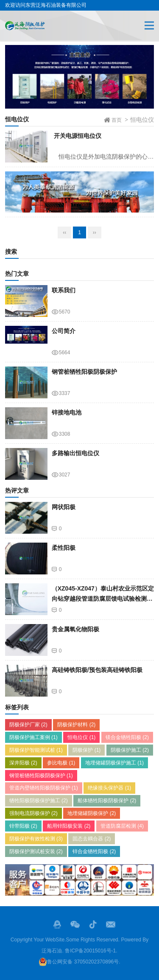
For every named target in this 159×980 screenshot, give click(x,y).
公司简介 (64, 331)
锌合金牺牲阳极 (94, 851)
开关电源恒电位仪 (78, 136)
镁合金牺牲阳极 (127, 737)
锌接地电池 (67, 412)
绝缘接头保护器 (109, 788)
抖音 (93, 924)
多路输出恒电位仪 (75, 453)
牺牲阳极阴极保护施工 (39, 801)
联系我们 (64, 290)
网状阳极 (64, 507)
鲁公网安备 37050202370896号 (79, 962)
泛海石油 (52, 951)
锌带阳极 (23, 826)
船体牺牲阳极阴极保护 (107, 801)
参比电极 (61, 763)
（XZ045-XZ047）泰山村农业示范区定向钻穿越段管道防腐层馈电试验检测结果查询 (103, 599)
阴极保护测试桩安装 (36, 851)
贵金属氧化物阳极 (75, 629)
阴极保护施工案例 (33, 737)
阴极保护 (86, 750)
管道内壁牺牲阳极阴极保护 (44, 788)
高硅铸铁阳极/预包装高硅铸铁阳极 (97, 670)
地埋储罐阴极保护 (92, 813)
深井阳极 (23, 763)
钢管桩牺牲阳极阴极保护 (84, 372)
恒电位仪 (81, 737)
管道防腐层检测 (122, 826)
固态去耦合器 (92, 839)
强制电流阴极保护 (33, 813)
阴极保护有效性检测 (36, 839)
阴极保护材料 (76, 725)
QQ (57, 924)
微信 (75, 924)
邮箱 (111, 924)
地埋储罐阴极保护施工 (114, 763)
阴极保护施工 (130, 750)
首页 (117, 120)
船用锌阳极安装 (69, 826)
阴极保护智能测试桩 (36, 750)
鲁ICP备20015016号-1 (90, 951)
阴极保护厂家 (28, 725)
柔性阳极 (64, 548)
